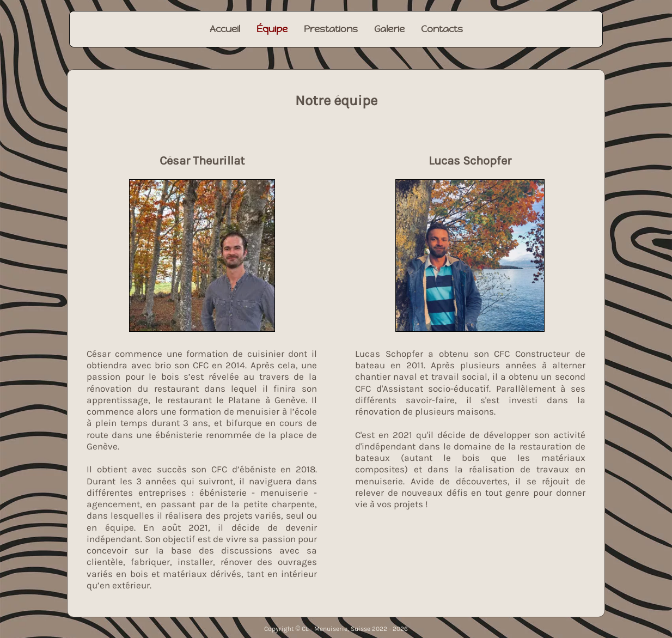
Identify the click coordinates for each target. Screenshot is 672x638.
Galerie (389, 29)
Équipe (272, 29)
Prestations (331, 29)
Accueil (225, 29)
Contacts (442, 29)
